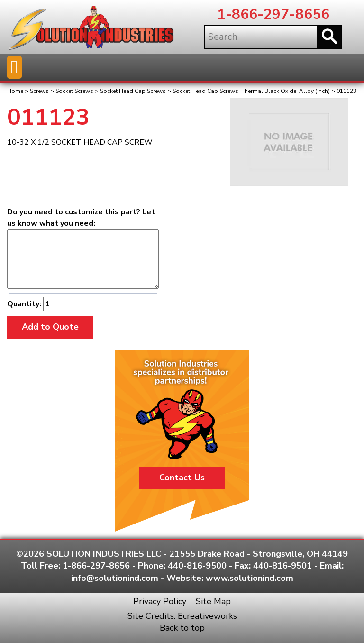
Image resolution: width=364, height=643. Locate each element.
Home (15, 91)
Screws (39, 91)
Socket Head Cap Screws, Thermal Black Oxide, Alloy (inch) (251, 91)
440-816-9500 (197, 566)
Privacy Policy (160, 601)
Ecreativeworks (207, 616)
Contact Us (182, 478)
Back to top (182, 628)
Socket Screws (74, 91)
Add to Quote (50, 327)
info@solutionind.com (115, 578)
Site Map (213, 601)
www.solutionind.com (250, 578)
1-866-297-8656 (273, 14)
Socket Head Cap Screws (133, 91)
